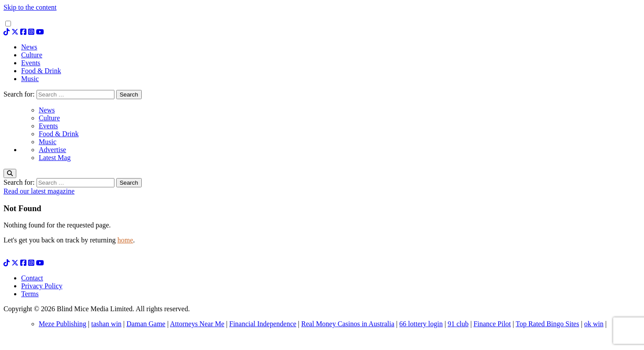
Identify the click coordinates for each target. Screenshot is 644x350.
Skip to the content (30, 7)
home (125, 240)
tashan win (106, 324)
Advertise (52, 150)
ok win (594, 324)
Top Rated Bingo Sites (547, 324)
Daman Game (146, 324)
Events (48, 126)
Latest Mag (55, 158)
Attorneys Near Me (197, 324)
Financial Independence (263, 324)
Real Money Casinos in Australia (348, 324)
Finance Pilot (492, 324)
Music (48, 142)
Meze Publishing (63, 324)
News (47, 110)
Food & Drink (59, 134)
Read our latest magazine (39, 191)
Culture (49, 118)
